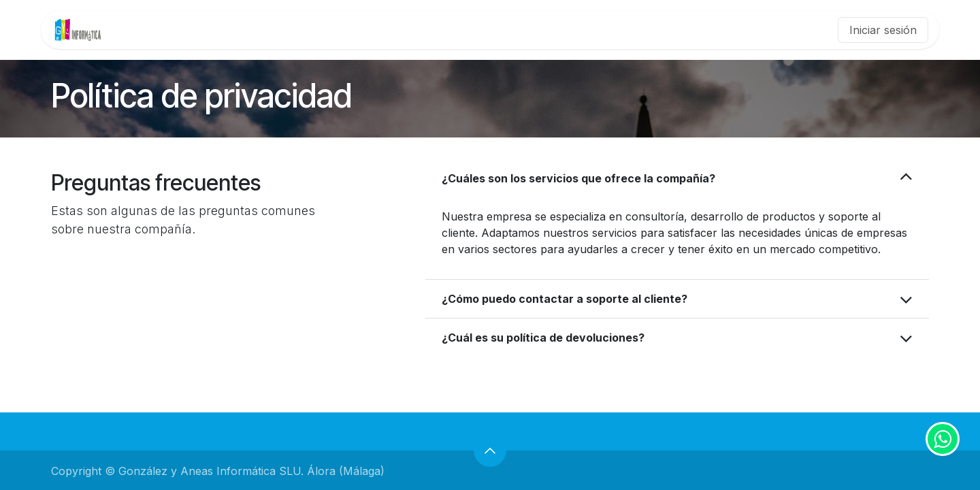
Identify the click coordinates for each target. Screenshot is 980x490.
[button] (490, 451)
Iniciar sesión (883, 30)
